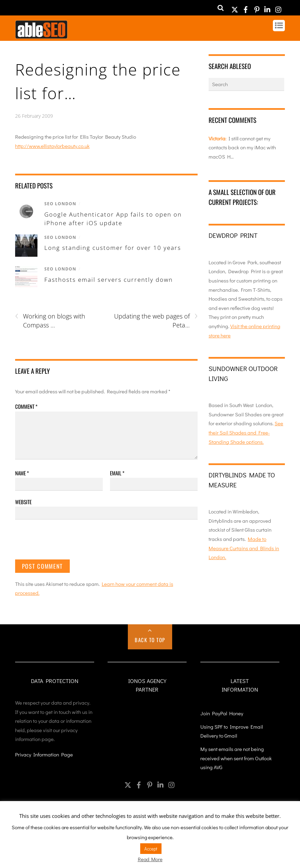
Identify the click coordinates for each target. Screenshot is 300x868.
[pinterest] (257, 7)
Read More (150, 859)
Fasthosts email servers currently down (109, 280)
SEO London (60, 204)
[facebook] (246, 7)
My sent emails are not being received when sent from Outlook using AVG (236, 758)
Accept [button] (151, 849)
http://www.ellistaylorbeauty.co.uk (52, 146)
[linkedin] (268, 7)
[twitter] (235, 7)
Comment (26, 406)
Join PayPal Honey (222, 713)
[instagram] (279, 7)
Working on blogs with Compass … (50, 321)
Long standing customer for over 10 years (113, 248)
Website (23, 502)
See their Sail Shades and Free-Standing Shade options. (246, 432)
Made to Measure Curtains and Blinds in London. (244, 548)
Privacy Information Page (44, 754)
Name (22, 473)
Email (117, 473)
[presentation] (67, 543)
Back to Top (150, 640)
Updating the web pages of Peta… (156, 321)
